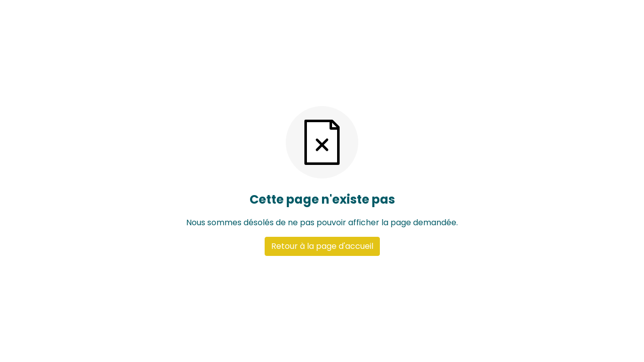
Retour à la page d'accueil (322, 246)
